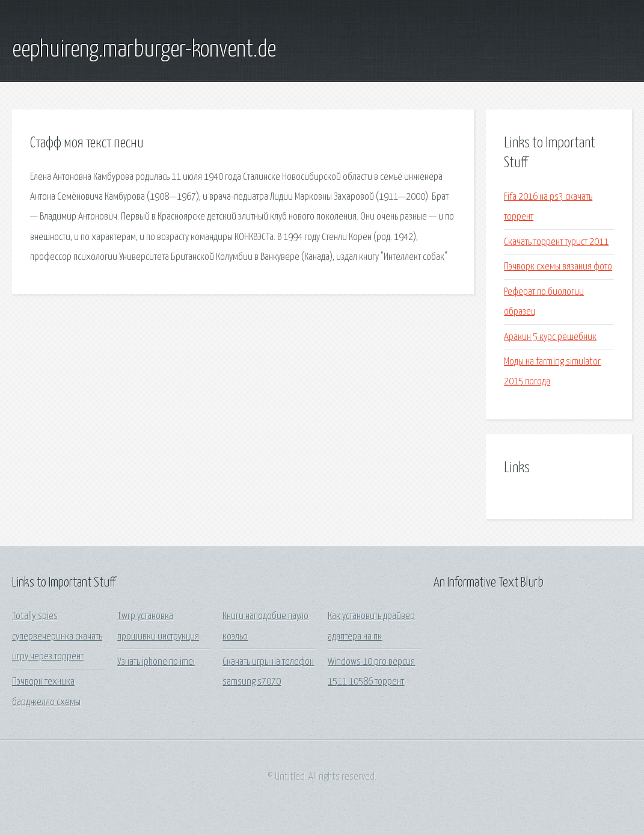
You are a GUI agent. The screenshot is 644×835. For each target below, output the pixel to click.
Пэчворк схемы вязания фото (558, 267)
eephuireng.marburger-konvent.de (144, 50)
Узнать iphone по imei (156, 662)
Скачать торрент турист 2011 (556, 242)
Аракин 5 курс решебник (550, 337)
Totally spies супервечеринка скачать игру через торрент (57, 636)
